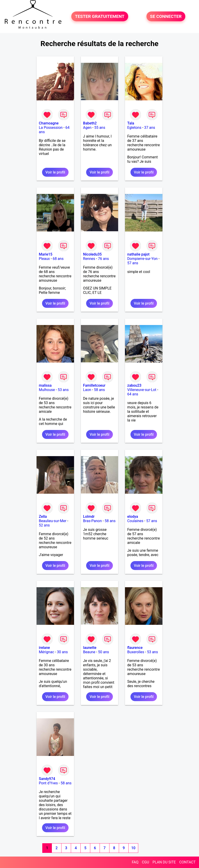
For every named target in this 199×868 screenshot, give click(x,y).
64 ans (133, 394)
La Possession (51, 128)
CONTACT (187, 862)
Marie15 (46, 254)
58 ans (99, 390)
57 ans (133, 263)
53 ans (63, 390)
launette (90, 648)
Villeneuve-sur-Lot (142, 390)
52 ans (44, 525)
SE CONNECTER (166, 16)
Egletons (134, 128)
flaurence (135, 648)
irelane (44, 648)
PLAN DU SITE (164, 862)
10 (133, 848)
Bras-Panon (93, 521)
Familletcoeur (94, 385)
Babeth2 (90, 123)
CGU (146, 862)
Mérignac (46, 652)
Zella (43, 517)
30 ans (62, 652)
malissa (45, 385)
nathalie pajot (138, 254)
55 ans (100, 128)
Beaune (89, 652)
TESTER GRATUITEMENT (100, 16)
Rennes (89, 259)
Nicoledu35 (93, 254)
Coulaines (135, 521)
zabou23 (134, 385)
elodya (133, 517)
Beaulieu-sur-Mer (53, 521)
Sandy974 (47, 779)
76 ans (103, 259)
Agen (87, 128)
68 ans (58, 259)
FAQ (135, 862)
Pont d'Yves (48, 783)
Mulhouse (47, 390)
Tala (131, 123)
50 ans (103, 652)
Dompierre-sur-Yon (142, 259)
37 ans (150, 128)
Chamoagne (49, 123)
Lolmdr (89, 517)
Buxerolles (136, 652)
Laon (87, 390)
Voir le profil (55, 172)
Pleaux (44, 259)
